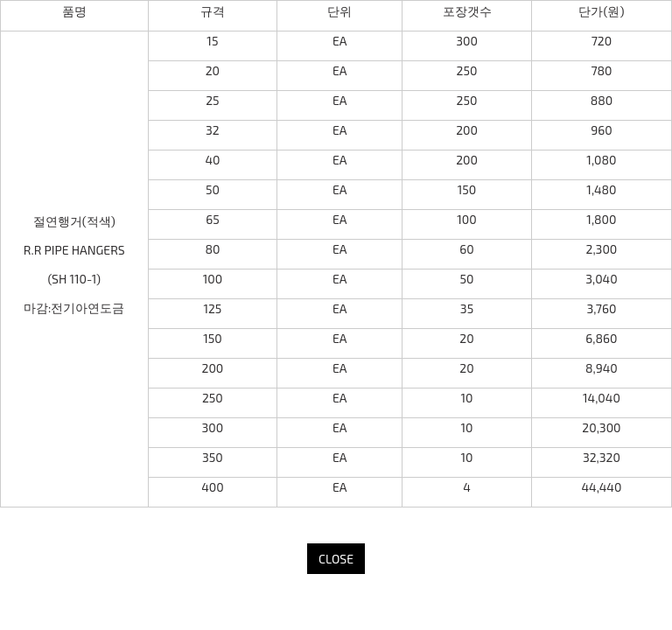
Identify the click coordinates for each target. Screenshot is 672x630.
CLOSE (336, 559)
